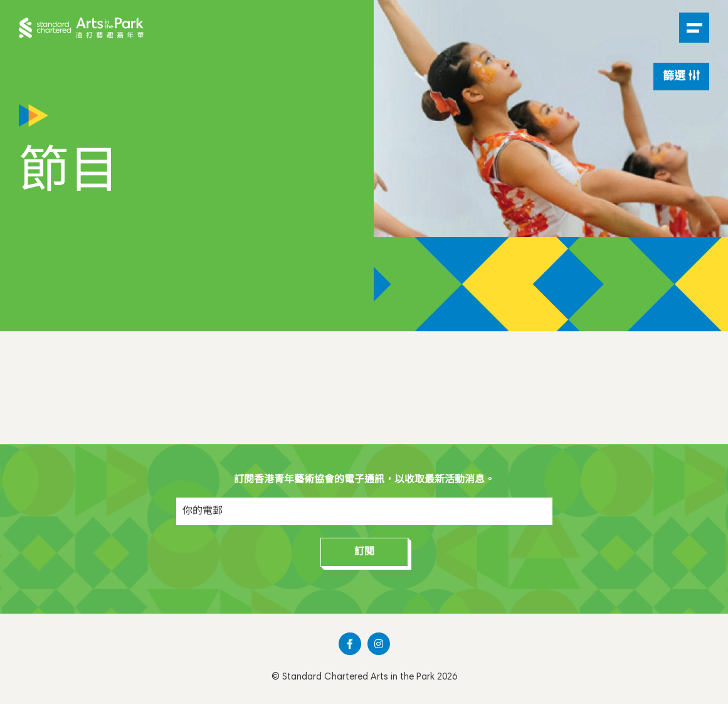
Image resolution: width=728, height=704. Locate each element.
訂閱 (364, 552)
